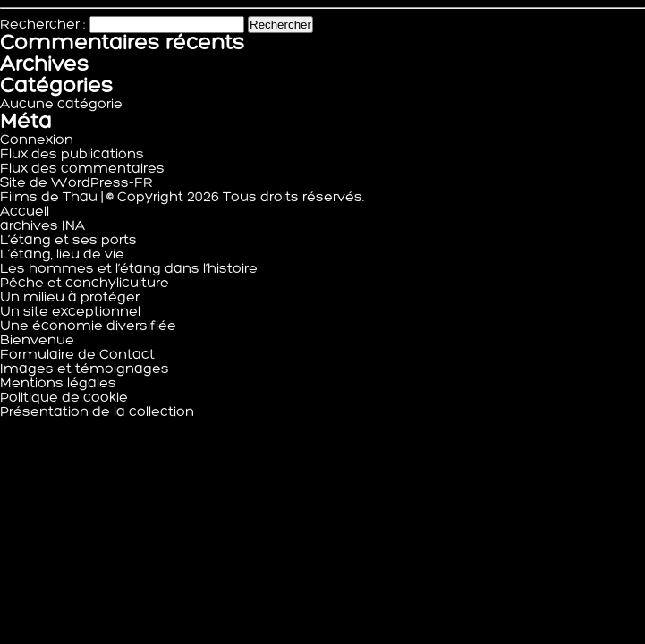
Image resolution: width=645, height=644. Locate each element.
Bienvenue (37, 341)
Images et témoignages (85, 369)
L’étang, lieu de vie (62, 255)
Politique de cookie (64, 398)
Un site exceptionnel (70, 312)
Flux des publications (72, 155)
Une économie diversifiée (88, 326)
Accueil (25, 212)
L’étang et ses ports (68, 241)
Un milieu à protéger (70, 298)
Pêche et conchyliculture (85, 284)
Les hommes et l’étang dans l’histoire (129, 269)
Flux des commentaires (82, 169)
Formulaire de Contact (77, 355)
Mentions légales (58, 384)
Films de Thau (49, 198)
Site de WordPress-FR (76, 183)
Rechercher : (43, 25)
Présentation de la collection (97, 412)
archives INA (42, 226)
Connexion (37, 140)
